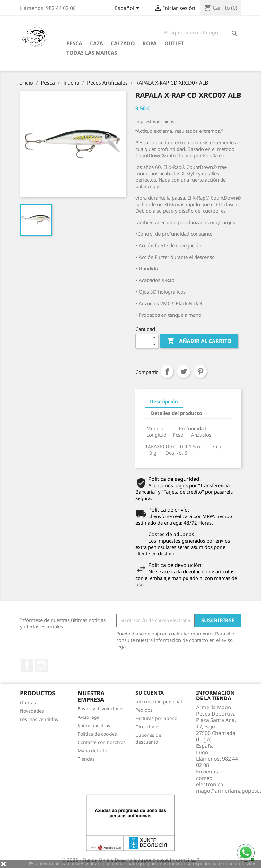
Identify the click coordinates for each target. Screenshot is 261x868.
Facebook (27, 665)
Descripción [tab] (164, 401)
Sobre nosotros (94, 725)
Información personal (159, 702)
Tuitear (184, 371)
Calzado (123, 43)
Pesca (74, 43)
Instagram (41, 665)
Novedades (32, 711)
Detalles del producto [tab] (176, 413)
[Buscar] (201, 32)
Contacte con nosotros (102, 742)
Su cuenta (150, 693)
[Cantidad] (143, 341)
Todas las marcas (92, 53)
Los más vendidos (39, 719)
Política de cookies (97, 734)
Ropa (150, 43)
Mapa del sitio (93, 750)
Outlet (174, 43)
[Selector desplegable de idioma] (128, 9)
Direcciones (148, 727)
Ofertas (28, 703)
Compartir (167, 371)
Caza (96, 43)
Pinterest (200, 371)
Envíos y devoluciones (101, 709)
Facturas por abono (156, 718)
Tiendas (86, 759)
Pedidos (144, 710)
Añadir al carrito (199, 341)
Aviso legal (89, 717)
